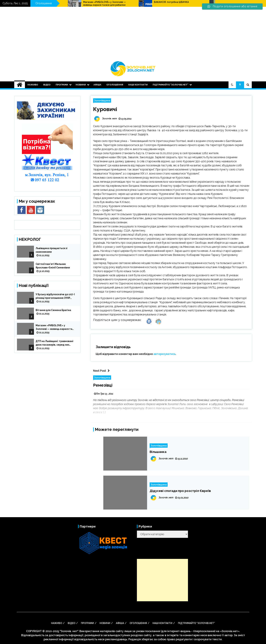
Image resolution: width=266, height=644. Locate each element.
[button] (232, 85)
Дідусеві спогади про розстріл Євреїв (180, 491)
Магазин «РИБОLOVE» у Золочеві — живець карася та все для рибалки (149, 3)
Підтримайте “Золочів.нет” (170, 85)
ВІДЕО (47, 85)
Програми (62, 85)
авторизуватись (165, 354)
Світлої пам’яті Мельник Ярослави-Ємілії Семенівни (53, 266)
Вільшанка (158, 452)
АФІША (97, 85)
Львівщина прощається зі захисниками (51, 250)
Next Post (102, 371)
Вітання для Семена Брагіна (53, 310)
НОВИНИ (81, 85)
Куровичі (105, 109)
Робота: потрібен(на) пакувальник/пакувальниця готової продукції (79, 3)
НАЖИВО (33, 85)
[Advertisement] (133, 36)
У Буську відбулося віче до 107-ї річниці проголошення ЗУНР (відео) (55, 296)
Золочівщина (102, 100)
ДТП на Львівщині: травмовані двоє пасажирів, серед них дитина (54, 343)
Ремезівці (103, 385)
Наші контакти (138, 85)
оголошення (115, 85)
